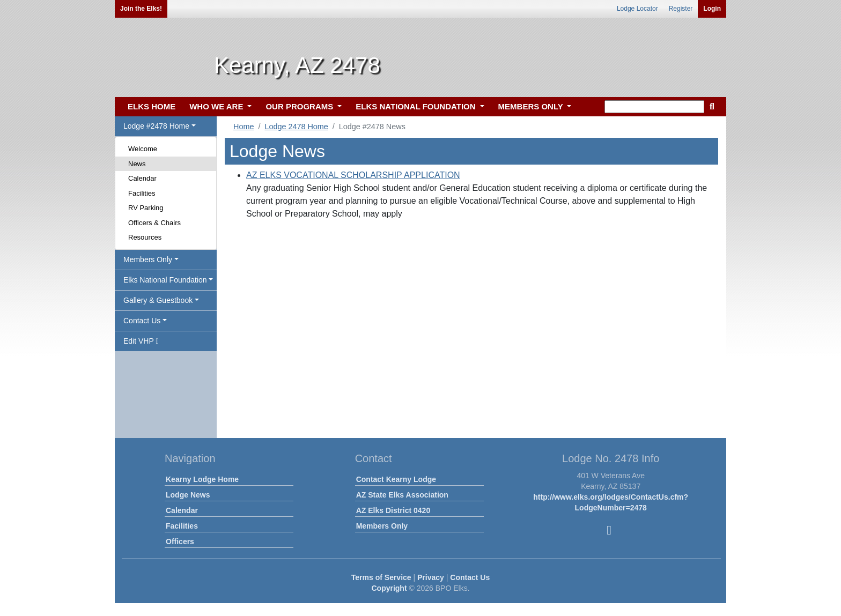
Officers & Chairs (154, 223)
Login (712, 9)
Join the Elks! (141, 9)
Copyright (389, 588)
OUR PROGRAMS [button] (300, 106)
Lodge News (188, 495)
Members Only (382, 526)
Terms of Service (381, 577)
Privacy (431, 577)
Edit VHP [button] (141, 341)
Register (681, 9)
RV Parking (146, 208)
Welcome (143, 149)
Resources (145, 237)
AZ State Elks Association (402, 495)
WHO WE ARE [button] (217, 106)
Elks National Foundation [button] (165, 280)
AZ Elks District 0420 (393, 510)
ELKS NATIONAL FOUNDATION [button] (417, 106)
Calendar (142, 178)
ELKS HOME (152, 106)
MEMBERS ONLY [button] (532, 106)
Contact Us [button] (142, 321)
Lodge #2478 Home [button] (156, 126)
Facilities (142, 193)
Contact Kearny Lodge (396, 479)
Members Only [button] (148, 259)
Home (244, 127)
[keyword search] (654, 107)
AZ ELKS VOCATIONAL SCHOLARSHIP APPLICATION (353, 175)
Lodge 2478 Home (296, 127)
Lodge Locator (637, 9)
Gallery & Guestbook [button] (158, 300)
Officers (180, 541)
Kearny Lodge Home (202, 479)
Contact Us (470, 577)
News (137, 164)
